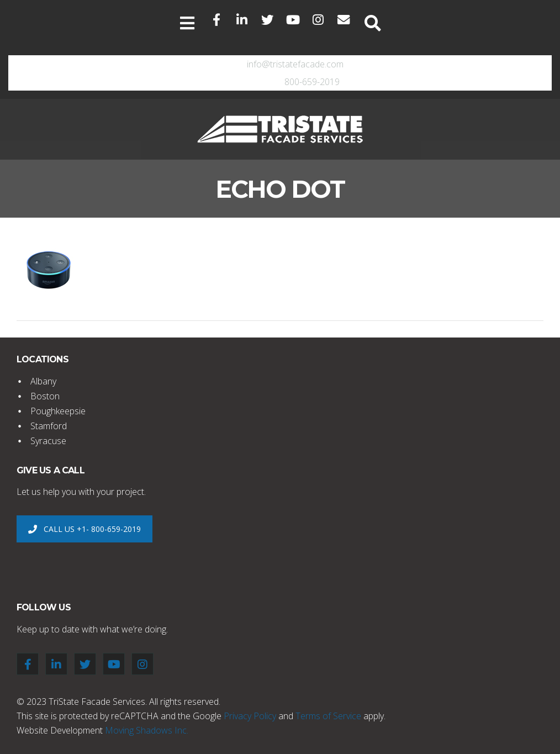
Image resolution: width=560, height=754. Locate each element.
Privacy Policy (250, 716)
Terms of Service (328, 716)
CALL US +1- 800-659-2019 (84, 529)
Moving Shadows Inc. (147, 730)
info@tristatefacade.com (295, 64)
